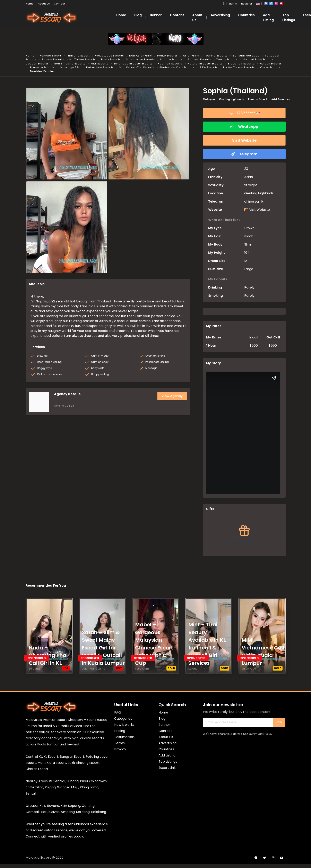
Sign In (233, 4)
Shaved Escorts (200, 59)
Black (249, 236)
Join (279, 722)
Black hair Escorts (241, 64)
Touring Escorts (216, 56)
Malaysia (209, 99)
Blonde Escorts (53, 59)
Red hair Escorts (170, 64)
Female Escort (51, 56)
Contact (60, 4)
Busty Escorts (111, 59)
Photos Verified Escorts (177, 67)
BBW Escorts (209, 67)
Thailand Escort (78, 56)
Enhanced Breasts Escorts (133, 64)
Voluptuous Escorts (109, 56)
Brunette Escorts (42, 67)
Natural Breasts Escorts (205, 64)
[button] (224, 4)
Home (30, 4)
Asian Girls (191, 56)
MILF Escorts (100, 64)
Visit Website (257, 210)
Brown (249, 228)
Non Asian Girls (141, 56)
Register (247, 4)
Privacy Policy (263, 734)
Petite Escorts (167, 56)
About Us (44, 4)
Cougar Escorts (37, 64)
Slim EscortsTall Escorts (137, 67)
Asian (249, 177)
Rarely (249, 287)
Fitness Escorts (271, 64)
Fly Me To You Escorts (239, 67)
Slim (248, 244)
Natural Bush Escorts (258, 59)
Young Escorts (227, 59)
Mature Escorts (171, 59)
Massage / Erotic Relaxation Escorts (87, 67)
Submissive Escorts (141, 59)
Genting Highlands (232, 99)
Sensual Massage (246, 56)
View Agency (172, 396)
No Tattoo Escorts (83, 59)
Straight (251, 185)
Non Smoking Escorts (70, 64)
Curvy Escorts (270, 67)
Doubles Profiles (42, 71)
